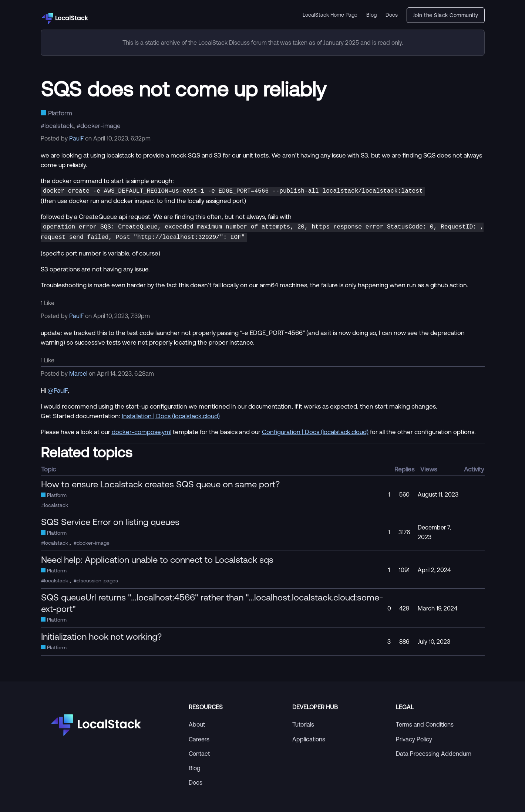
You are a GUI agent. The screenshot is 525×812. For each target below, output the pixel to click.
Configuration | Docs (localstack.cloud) (315, 429)
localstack (59, 125)
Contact (199, 751)
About (197, 722)
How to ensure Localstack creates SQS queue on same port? (160, 482)
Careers (199, 737)
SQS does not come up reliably (184, 89)
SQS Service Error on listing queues (110, 520)
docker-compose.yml (142, 429)
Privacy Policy (414, 737)
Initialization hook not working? (101, 634)
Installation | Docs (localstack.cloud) (171, 414)
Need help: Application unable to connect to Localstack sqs (157, 557)
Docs (392, 15)
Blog (371, 15)
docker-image (100, 125)
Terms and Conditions (425, 722)
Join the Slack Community (446, 15)
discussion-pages (97, 578)
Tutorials (303, 722)
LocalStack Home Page (330, 15)
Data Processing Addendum (434, 751)
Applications (309, 737)
